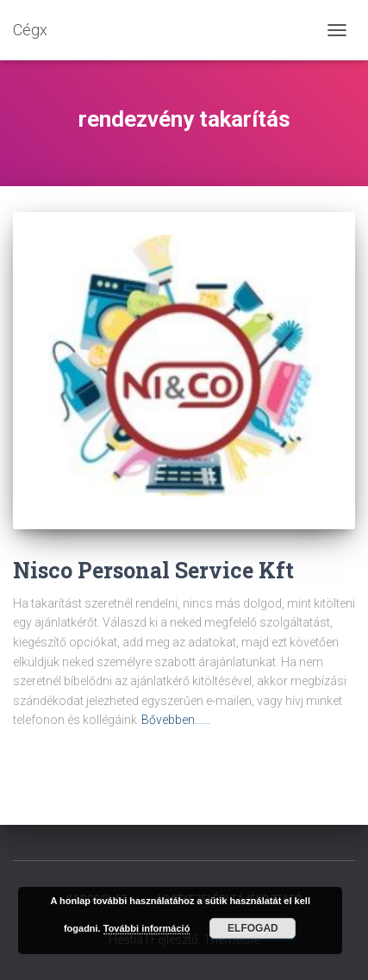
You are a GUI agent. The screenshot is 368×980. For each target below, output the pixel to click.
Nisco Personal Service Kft (153, 570)
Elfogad (253, 928)
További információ (147, 928)
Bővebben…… (176, 720)
